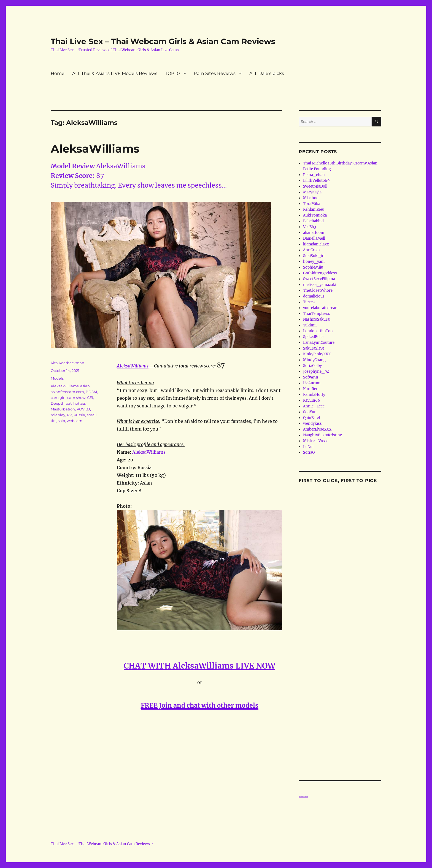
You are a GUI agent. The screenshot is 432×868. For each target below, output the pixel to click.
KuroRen (311, 389)
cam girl (58, 398)
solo (61, 421)
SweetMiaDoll (315, 186)
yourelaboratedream (321, 308)
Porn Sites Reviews (215, 73)
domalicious (314, 296)
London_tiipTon (318, 331)
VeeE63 (310, 227)
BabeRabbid (313, 221)
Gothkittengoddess (320, 273)
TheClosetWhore (318, 290)
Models (57, 378)
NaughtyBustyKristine (322, 435)
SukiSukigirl (314, 256)
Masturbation (63, 409)
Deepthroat (61, 403)
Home (58, 73)
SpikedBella (313, 337)
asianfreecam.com (67, 392)
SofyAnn (311, 377)
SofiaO (309, 452)
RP (69, 415)
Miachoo (311, 198)
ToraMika (312, 204)
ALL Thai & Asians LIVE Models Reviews (115, 73)
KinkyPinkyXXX (317, 354)
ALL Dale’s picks (267, 73)
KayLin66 (312, 400)
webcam (75, 421)
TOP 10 (172, 73)
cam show (76, 398)
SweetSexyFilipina (319, 279)
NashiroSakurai (317, 319)
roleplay (58, 415)
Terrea (309, 302)
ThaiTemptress (317, 314)
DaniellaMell (314, 238)
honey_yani (314, 262)
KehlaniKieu (314, 209)
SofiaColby (312, 366)
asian (85, 386)
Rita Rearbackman (67, 363)
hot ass (79, 403)
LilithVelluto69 (316, 181)
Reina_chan (314, 175)
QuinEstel (311, 418)
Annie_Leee (314, 406)
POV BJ (83, 409)
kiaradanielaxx (316, 244)
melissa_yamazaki (320, 285)
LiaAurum (312, 383)
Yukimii (310, 325)
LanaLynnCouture (319, 343)
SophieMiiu (313, 267)
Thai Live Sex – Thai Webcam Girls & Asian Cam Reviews (163, 41)
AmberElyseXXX (317, 429)
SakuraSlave (314, 348)
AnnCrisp (311, 250)
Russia (79, 415)
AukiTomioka (315, 215)
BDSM (91, 392)
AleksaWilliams (95, 149)
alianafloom (314, 233)
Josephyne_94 (316, 371)
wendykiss (312, 424)
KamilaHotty (314, 395)
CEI (90, 398)
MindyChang (314, 360)
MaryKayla (312, 192)
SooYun (310, 412)
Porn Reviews (303, 796)
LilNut (308, 447)
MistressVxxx (315, 441)
